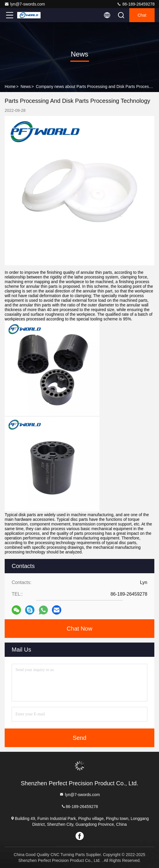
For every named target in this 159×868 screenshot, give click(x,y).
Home (10, 87)
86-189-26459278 (136, 4)
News (26, 87)
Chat (142, 15)
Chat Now (80, 629)
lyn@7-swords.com (25, 4)
